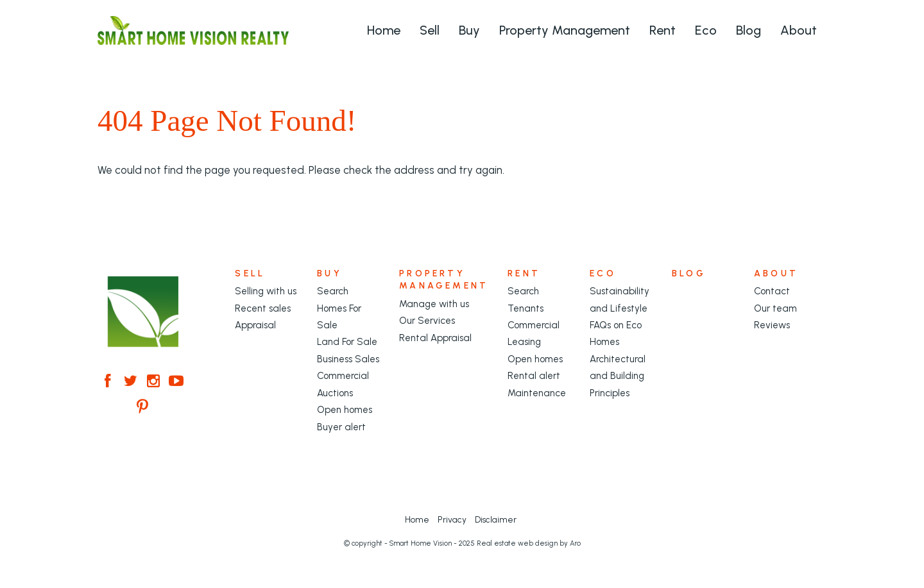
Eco (706, 30)
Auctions (335, 393)
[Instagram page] (156, 382)
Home (384, 30)
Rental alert (534, 376)
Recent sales (263, 308)
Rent (663, 30)
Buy (469, 30)
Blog (749, 30)
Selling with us (266, 291)
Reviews (772, 325)
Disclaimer (496, 519)
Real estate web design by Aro (529, 543)
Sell (430, 30)
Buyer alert (341, 427)
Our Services (427, 321)
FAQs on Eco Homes (616, 333)
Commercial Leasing (534, 333)
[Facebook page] (110, 382)
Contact (772, 291)
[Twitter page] (133, 382)
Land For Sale (347, 342)
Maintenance (537, 393)
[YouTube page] (176, 382)
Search (333, 291)
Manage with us (434, 304)
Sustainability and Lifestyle (620, 299)
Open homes (345, 410)
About (799, 30)
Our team (775, 308)
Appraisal (255, 325)
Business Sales (348, 359)
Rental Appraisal (435, 338)
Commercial (343, 376)
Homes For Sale (339, 317)
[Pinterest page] (142, 408)
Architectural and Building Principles (618, 376)
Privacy (452, 519)
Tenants (526, 308)
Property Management (565, 30)
